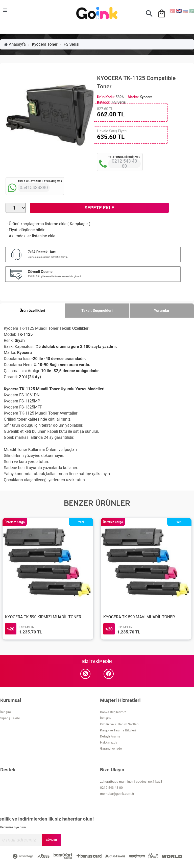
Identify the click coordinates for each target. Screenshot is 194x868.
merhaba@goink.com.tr (117, 794)
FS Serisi (71, 44)
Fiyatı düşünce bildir (25, 230)
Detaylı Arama (110, 736)
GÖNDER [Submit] (51, 840)
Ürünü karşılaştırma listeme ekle (36, 224)
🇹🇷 (172, 11)
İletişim (6, 712)
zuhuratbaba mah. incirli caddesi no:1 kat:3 (131, 782)
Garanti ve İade (111, 748)
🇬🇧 (179, 11)
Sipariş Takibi (10, 718)
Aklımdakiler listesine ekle (30, 236)
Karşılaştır (79, 224)
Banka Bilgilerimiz (113, 712)
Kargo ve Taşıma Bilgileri (118, 730)
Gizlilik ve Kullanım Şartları (119, 724)
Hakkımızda (109, 742)
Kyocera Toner (45, 44)
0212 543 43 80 (111, 788)
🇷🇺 (185, 11)
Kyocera (146, 97)
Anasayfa (15, 44)
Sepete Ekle (99, 208)
